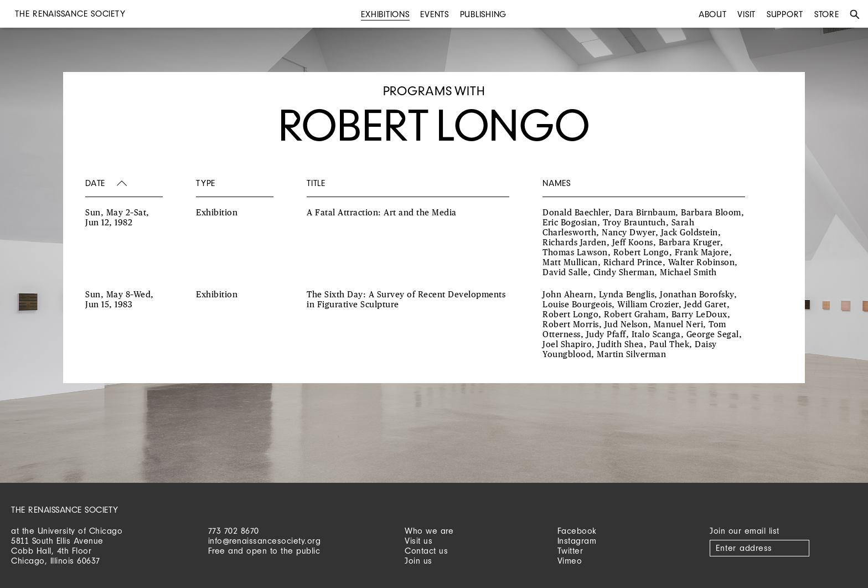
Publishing (484, 14)
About (713, 14)
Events (435, 14)
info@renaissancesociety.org (265, 541)
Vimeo (570, 561)
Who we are (429, 531)
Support (785, 14)
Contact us (426, 551)
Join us (418, 561)
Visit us (418, 541)
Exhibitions (385, 14)
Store (827, 14)
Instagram (577, 541)
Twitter (570, 551)
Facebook (577, 531)
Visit (746, 14)
